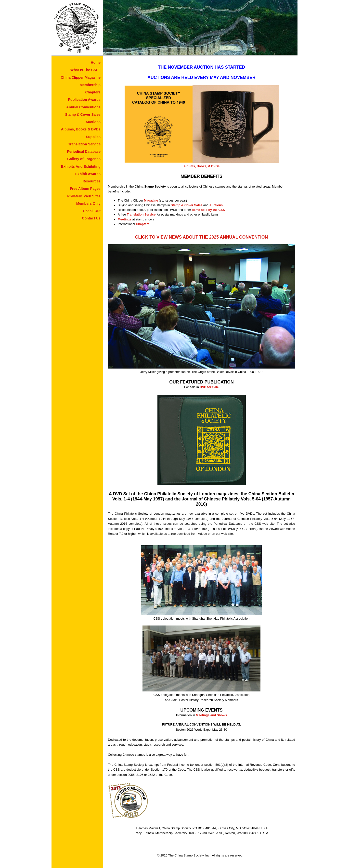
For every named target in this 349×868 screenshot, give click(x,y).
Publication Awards (84, 100)
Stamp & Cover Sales (83, 115)
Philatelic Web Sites (84, 196)
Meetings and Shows (212, 715)
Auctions (93, 122)
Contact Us (91, 218)
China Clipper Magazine (81, 77)
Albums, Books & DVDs (81, 129)
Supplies (93, 137)
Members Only (88, 204)
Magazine (151, 200)
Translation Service (84, 144)
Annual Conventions (83, 107)
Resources (91, 181)
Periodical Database (84, 152)
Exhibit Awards (88, 174)
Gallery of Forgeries (84, 159)
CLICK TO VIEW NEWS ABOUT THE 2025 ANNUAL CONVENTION (202, 237)
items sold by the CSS (208, 210)
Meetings (124, 219)
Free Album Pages (85, 189)
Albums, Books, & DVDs (201, 166)
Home (96, 63)
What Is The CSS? (85, 70)
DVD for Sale (209, 387)
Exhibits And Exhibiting (81, 166)
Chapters (93, 92)
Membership (90, 85)
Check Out (92, 211)
